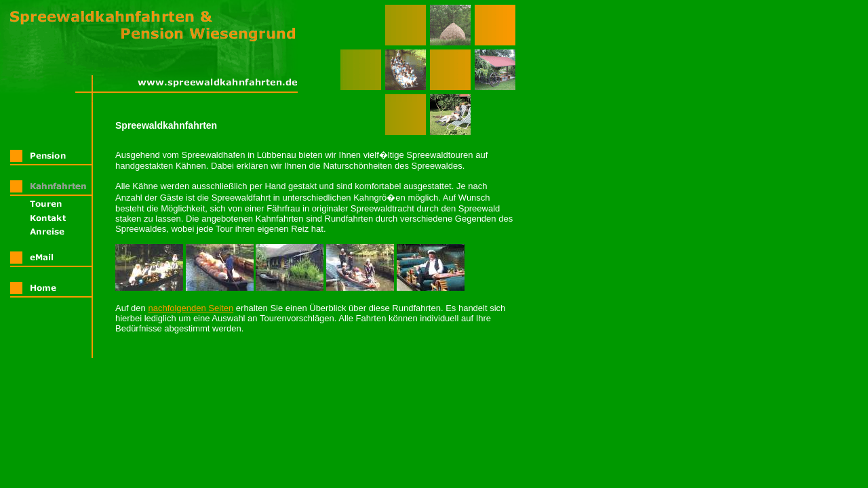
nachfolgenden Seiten (191, 308)
